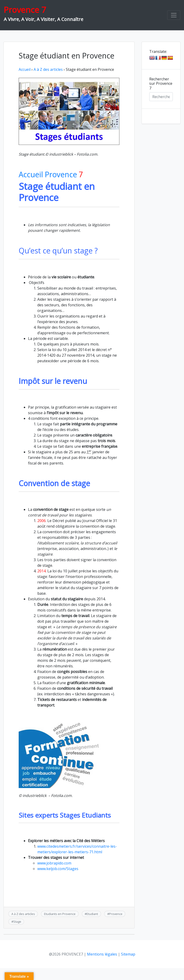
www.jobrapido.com (54, 863)
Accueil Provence (51, 174)
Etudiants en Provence (60, 914)
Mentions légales (102, 954)
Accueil (25, 69)
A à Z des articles (48, 69)
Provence (116, 914)
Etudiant (92, 914)
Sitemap (128, 954)
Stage (17, 922)
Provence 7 (25, 10)
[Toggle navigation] (174, 15)
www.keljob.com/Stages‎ (58, 869)
